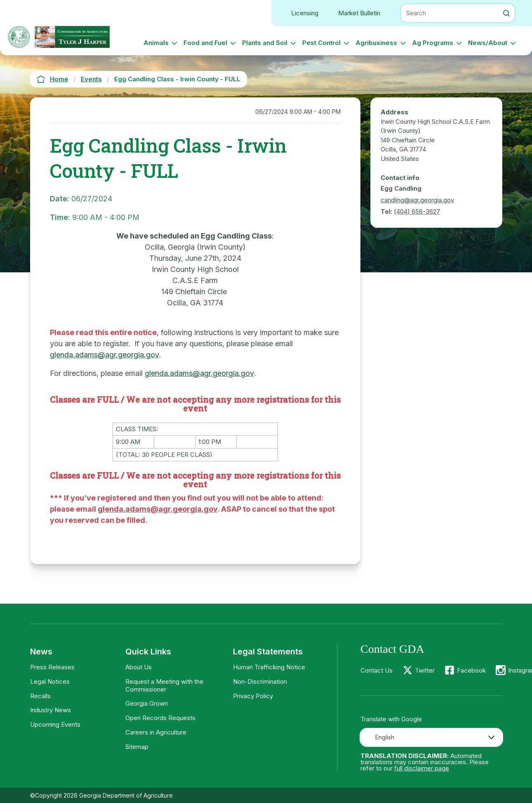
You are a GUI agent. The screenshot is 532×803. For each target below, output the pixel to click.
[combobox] (431, 737)
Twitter (425, 670)
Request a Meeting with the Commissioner (164, 685)
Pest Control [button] (321, 43)
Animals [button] (156, 43)
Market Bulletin (359, 13)
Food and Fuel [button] (205, 43)
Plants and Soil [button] (265, 43)
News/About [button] (488, 43)
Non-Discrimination (260, 681)
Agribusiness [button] (376, 43)
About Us (139, 667)
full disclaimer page (422, 768)
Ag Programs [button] (433, 43)
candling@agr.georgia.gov (417, 200)
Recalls (40, 696)
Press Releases (52, 667)
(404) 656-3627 (417, 211)
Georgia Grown (147, 703)
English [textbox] (385, 737)
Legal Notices (50, 681)
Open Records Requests (160, 718)
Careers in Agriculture (156, 732)
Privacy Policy (253, 696)
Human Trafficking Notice (269, 667)
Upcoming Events (55, 724)
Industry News (51, 710)
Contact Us (377, 670)
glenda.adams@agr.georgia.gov (105, 355)
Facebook (471, 670)
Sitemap (137, 747)
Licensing (305, 13)
